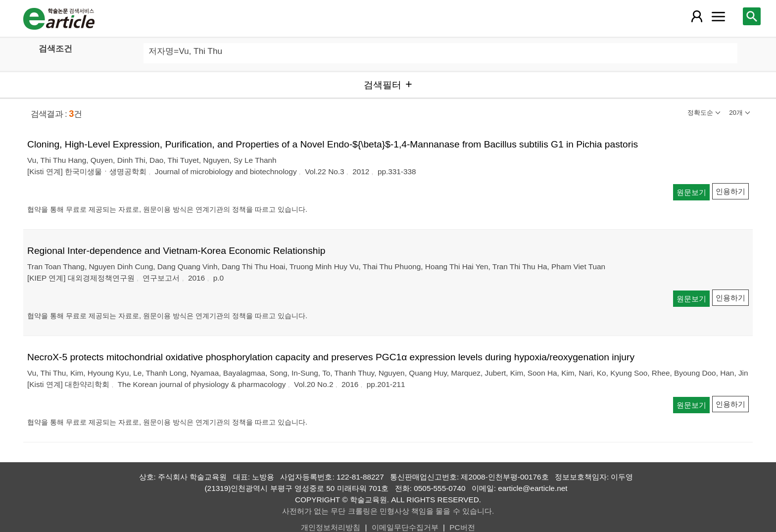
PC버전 (462, 527)
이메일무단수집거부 (405, 527)
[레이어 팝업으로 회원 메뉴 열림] (696, 16)
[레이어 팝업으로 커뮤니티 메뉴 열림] (718, 16)
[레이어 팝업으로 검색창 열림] (752, 16)
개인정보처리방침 (331, 527)
